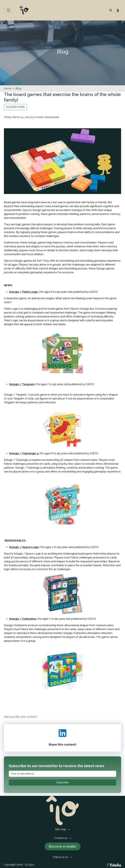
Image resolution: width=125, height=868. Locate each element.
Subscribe (62, 782)
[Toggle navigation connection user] (118, 10)
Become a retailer (63, 846)
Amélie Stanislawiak (47, 117)
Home (8, 88)
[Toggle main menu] (8, 10)
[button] (111, 10)
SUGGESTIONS (15, 107)
